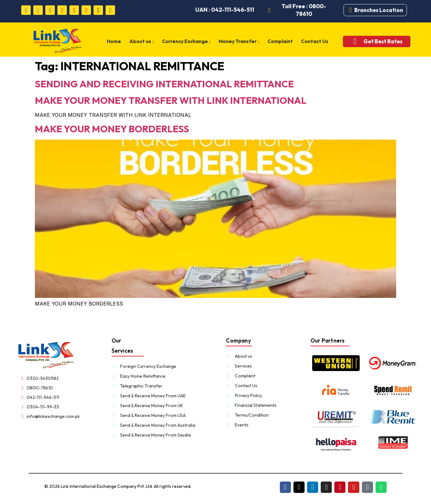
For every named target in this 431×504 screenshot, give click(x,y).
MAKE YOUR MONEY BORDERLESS (112, 129)
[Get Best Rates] (352, 41)
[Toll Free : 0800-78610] (269, 10)
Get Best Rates (380, 41)
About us (144, 41)
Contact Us (314, 41)
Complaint (280, 41)
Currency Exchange (188, 41)
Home (117, 41)
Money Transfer (240, 41)
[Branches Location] (351, 10)
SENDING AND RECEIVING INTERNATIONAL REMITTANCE (164, 84)
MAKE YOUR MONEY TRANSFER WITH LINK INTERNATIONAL (171, 100)
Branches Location (379, 10)
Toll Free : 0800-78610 (304, 10)
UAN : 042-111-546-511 (225, 10)
